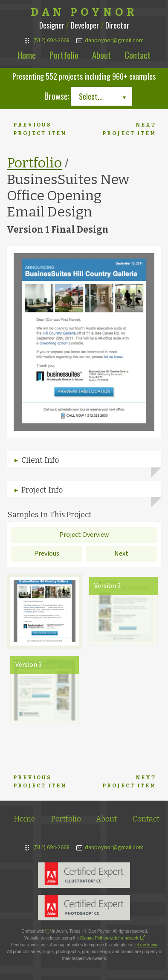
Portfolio (64, 55)
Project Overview (84, 535)
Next (121, 553)
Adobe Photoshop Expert (84, 908)
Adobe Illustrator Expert (84, 875)
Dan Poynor (84, 12)
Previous (47, 553)
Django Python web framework (109, 938)
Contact (138, 55)
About (101, 55)
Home (27, 55)
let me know (146, 945)
